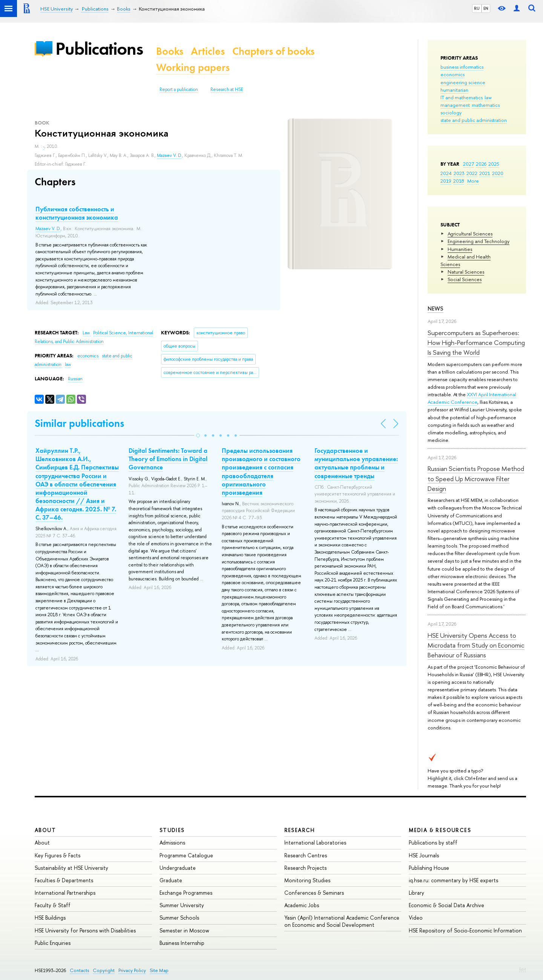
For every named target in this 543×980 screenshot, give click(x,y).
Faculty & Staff (53, 905)
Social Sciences (465, 279)
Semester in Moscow (184, 930)
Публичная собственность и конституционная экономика (77, 213)
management (455, 105)
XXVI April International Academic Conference (472, 398)
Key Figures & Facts (58, 855)
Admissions (172, 842)
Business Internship (182, 943)
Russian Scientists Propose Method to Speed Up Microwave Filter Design (476, 478)
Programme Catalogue (186, 855)
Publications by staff (433, 842)
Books (170, 51)
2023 (459, 173)
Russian (75, 379)
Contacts (79, 970)
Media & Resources (440, 830)
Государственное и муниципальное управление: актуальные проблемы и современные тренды (356, 463)
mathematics (486, 105)
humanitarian (454, 90)
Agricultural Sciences (470, 234)
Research (300, 830)
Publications (99, 48)
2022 (472, 173)
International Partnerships (65, 893)
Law (87, 333)
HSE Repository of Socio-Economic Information (465, 930)
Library (416, 893)
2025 (494, 164)
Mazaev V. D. (169, 155)
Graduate (171, 880)
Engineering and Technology (479, 241)
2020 (498, 173)
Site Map (159, 970)
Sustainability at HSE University (71, 868)
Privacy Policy (132, 970)
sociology (451, 112)
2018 (459, 181)
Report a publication (179, 89)
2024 (446, 173)
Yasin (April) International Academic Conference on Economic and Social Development (342, 921)
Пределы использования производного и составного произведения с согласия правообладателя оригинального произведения (261, 471)
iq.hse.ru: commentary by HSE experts (453, 880)
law (488, 97)
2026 (481, 164)
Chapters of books (273, 51)
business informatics (462, 67)
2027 (469, 164)
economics (452, 74)
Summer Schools (179, 918)
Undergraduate (178, 868)
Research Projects (305, 868)
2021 (485, 173)
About (45, 830)
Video (416, 918)
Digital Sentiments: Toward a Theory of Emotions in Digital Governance (168, 459)
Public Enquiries (53, 943)
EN (486, 8)
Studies (172, 830)
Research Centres (306, 855)
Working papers (193, 67)
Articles (208, 51)
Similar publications (79, 423)
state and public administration (474, 120)
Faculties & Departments (64, 880)
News (436, 308)
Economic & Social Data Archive (446, 905)
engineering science (463, 82)
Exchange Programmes (186, 893)
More (473, 181)
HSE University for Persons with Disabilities (85, 930)
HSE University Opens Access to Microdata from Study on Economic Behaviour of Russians (476, 645)
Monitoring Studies (307, 880)
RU (477, 8)
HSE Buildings (50, 918)
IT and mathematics (462, 97)
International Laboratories (315, 842)
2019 (446, 181)
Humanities (460, 249)
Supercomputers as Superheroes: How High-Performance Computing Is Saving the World (476, 343)
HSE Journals (424, 855)
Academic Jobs (302, 905)
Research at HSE (227, 89)
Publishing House (429, 868)
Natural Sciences (466, 272)
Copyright (104, 970)
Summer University (182, 905)
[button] (198, 435)
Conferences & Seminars (314, 893)
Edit (523, 969)
